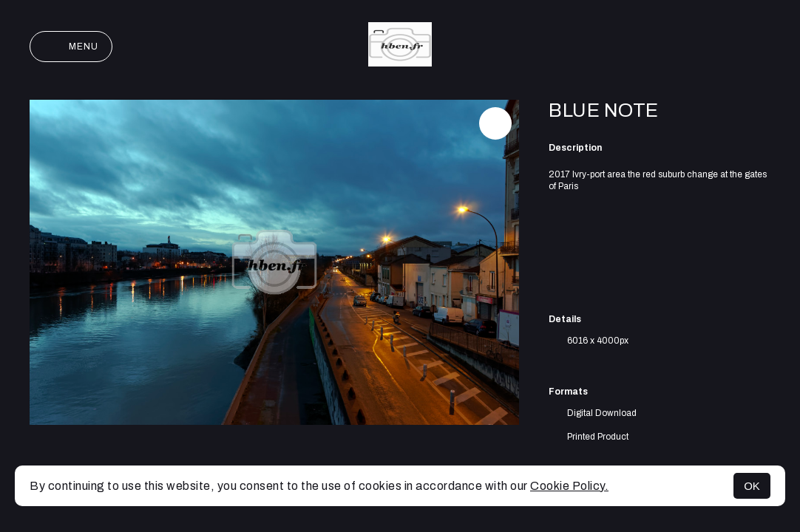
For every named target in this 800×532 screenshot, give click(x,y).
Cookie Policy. (569, 486)
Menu (71, 47)
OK (752, 486)
